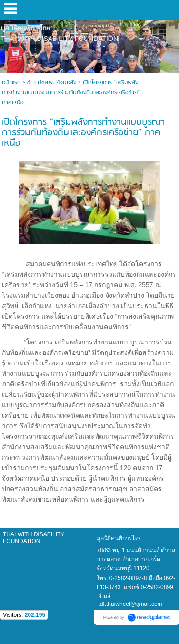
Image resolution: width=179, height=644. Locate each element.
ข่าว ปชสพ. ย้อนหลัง (52, 83)
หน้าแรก (11, 83)
